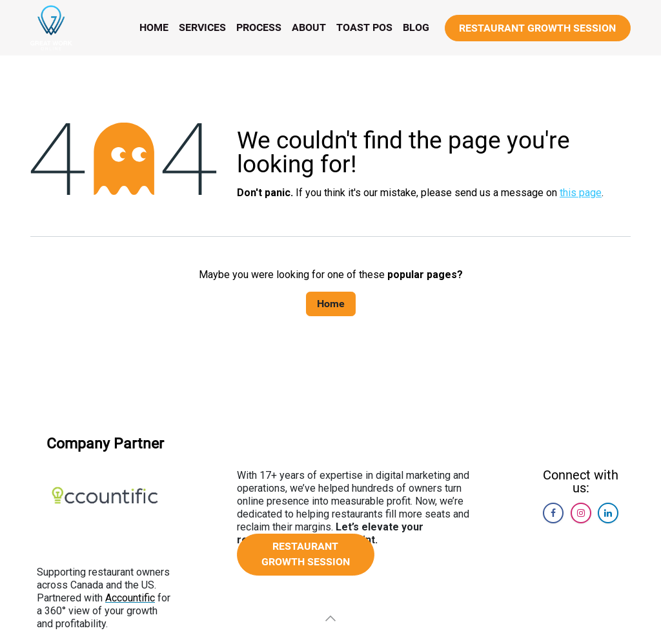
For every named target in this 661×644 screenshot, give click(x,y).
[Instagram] (581, 513)
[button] (330, 618)
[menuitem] (154, 28)
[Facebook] (553, 513)
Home (331, 304)
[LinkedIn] (608, 513)
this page (581, 193)
